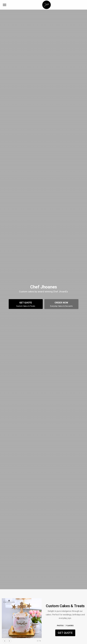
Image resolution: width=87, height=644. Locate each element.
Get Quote (65, 633)
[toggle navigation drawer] (5, 5)
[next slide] (9, 641)
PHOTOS (60, 626)
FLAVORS (70, 626)
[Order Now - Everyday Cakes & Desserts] (61, 304)
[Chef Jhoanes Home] (47, 5)
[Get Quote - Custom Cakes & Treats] (26, 304)
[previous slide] (5, 641)
